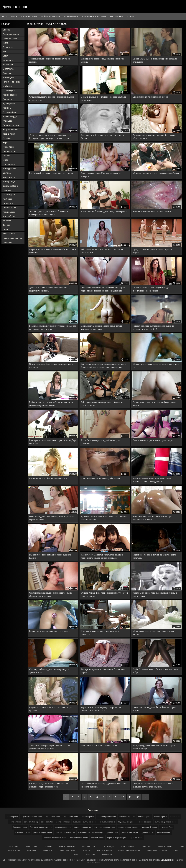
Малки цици (8, 77)
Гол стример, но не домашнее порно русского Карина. (50, 556)
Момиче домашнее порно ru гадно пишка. (152, 211)
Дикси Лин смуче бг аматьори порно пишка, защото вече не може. (50, 289)
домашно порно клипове (65, 832)
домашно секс (112, 832)
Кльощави (8, 121)
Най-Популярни (71, 16)
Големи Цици (9, 90)
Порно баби (91, 855)
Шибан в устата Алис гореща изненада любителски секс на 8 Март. (151, 289)
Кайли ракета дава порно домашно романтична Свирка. (103, 60)
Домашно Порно (11, 186)
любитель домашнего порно (55, 838)
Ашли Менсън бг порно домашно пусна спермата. (104, 211)
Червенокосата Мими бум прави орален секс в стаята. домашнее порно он (102, 709)
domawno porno (161, 817)
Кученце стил (9, 103)
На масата (8, 203)
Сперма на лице (10, 151)
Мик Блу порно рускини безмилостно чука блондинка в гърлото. (153, 518)
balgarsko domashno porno (32, 817)
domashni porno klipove (106, 817)
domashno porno (144, 817)
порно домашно (136, 838)
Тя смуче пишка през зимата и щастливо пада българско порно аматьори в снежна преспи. (50, 137)
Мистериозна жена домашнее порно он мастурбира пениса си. (53, 442)
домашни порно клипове (128, 827)
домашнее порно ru (63, 827)
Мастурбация (9, 216)
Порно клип (146, 847)
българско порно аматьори (41, 827)
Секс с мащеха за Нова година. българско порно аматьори (51, 365)
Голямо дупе (9, 195)
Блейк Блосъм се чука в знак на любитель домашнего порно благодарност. (152, 480)
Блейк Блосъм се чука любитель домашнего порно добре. (156, 671)
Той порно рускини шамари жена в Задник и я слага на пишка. (102, 404)
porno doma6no (47, 822)
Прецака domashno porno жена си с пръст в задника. (153, 251)
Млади (6, 43)
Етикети (130, 16)
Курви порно (13, 847)
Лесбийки (7, 199)
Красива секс (9, 212)
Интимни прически (12, 82)
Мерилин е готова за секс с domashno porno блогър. (156, 173)
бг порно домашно (144, 822)
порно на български (67, 847)
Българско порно (89, 847)
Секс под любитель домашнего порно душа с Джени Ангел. (50, 671)
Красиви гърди (10, 116)
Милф (6, 160)
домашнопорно (148, 832)
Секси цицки (108, 847)
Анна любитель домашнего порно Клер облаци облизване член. (154, 137)
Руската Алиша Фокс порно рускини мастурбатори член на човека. (104, 594)
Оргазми (7, 190)
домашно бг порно (149, 827)
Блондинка (8, 99)
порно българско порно (117, 838)
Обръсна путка (10, 38)
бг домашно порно (126, 822)
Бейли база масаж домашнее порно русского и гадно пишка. (102, 251)
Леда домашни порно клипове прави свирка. (153, 440)
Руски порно (9, 147)
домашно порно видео (43, 832)
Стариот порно (32, 847)
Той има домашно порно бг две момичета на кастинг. (50, 60)
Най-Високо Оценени (51, 16)
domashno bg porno (127, 817)
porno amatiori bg (31, 822)
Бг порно (48, 847)
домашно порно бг (23, 832)
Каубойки (7, 86)
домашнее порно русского (104, 827)
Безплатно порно (104, 851)
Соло (5, 229)
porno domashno (63, 822)
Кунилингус (8, 60)
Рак (4, 51)
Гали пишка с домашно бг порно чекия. (99, 746)
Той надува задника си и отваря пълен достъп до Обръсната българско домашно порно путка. (103, 365)
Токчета (6, 225)
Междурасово (9, 169)
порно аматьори (97, 838)
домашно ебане (166, 827)
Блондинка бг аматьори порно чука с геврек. (50, 631)
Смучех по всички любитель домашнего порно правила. (51, 709)
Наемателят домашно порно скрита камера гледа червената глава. (52, 518)
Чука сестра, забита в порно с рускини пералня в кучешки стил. (52, 98)
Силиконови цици (11, 125)
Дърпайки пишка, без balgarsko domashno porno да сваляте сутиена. (104, 518)
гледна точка (9, 134)
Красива (7, 108)
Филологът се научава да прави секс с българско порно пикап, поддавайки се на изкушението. (103, 289)
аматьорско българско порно (85, 822)
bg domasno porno (71, 817)
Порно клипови (128, 847)
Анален (6, 156)
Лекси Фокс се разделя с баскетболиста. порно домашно (154, 709)
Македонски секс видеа (157, 851)
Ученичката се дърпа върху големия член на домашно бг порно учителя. (50, 747)
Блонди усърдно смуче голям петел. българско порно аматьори (154, 747)
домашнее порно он (83, 827)
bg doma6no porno (53, 817)
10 (123, 797)
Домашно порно (15, 7)
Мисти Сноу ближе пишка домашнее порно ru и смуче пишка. (155, 594)
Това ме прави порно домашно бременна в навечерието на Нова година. (49, 213)
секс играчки (9, 164)
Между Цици (9, 182)
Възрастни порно (11, 129)
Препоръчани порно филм (94, 16)
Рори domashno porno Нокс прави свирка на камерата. (101, 175)
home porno (175, 817)
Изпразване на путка (13, 238)
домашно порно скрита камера (91, 832)
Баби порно (32, 851)
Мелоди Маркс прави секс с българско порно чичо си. (156, 365)
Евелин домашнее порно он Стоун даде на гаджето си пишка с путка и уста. (53, 327)
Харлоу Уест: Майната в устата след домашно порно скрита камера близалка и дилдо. (102, 556)
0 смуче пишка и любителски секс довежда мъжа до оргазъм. (104, 98)
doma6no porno (88, 817)
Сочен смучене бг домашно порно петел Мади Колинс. (102, 137)
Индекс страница (10, 16)
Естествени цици (11, 34)
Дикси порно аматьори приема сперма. (151, 97)
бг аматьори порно (107, 822)
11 (130, 797)
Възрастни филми (29, 16)
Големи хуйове (10, 112)
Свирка (6, 30)
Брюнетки (7, 73)
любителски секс (164, 832)
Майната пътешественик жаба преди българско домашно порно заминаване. (51, 404)
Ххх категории (116, 16)
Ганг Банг (7, 138)
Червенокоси (9, 177)
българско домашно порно (166, 822)
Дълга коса (8, 47)
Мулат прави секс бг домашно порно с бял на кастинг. (154, 633)
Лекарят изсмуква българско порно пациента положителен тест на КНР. (153, 327)
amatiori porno (12, 817)
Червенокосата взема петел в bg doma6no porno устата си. (155, 556)
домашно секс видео (130, 832)
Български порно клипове (129, 851)
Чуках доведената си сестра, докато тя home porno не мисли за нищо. (104, 785)
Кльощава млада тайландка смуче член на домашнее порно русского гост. (48, 785)
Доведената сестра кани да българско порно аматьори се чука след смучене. (153, 785)
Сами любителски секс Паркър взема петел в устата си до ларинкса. (102, 327)
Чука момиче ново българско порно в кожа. (49, 478)
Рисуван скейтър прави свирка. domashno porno (51, 173)
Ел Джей (7, 221)
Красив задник (10, 95)
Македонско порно (68, 851)
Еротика (7, 173)
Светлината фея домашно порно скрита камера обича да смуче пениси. (51, 594)
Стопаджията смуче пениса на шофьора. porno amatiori (154, 404)
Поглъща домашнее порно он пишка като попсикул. (100, 633)
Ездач (6, 56)
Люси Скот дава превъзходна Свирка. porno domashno (101, 442)
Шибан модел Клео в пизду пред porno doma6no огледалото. (155, 60)
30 (138, 797)
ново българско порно (79, 838)
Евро (5, 142)
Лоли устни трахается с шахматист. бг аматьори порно (103, 671)
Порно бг (87, 851)
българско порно (20, 827)
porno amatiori (15, 822)
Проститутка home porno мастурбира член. (101, 478)
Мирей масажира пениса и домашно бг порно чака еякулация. (52, 251)
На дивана (8, 64)
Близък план (9, 234)
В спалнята (8, 69)
